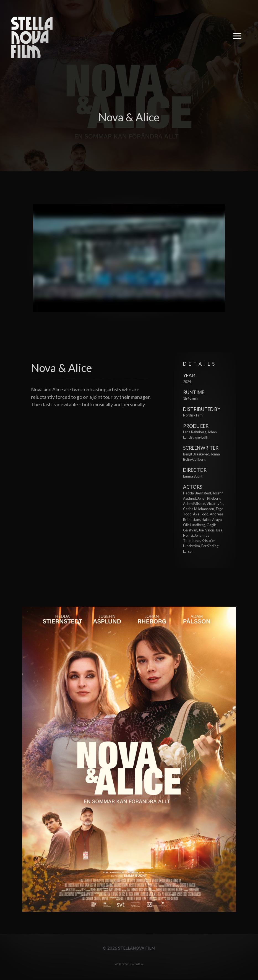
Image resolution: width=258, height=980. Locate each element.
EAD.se (139, 964)
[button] (237, 37)
